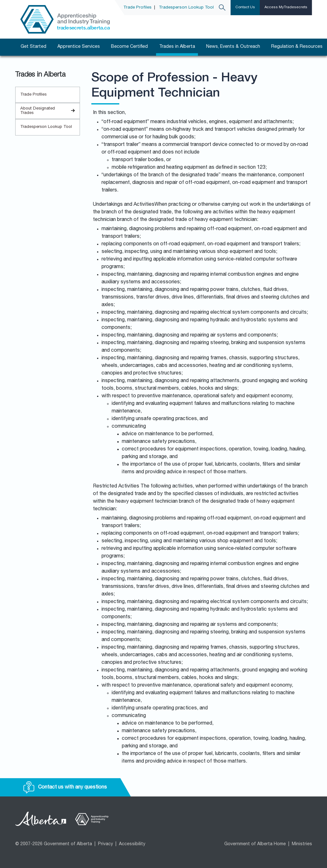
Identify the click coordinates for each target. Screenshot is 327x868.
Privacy (105, 844)
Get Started (33, 47)
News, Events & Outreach (233, 47)
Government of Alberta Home (255, 844)
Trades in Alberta (177, 47)
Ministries (302, 844)
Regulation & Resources (297, 47)
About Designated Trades (50, 111)
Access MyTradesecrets (286, 7)
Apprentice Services (79, 47)
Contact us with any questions (65, 788)
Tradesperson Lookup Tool (186, 8)
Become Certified (129, 47)
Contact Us (245, 7)
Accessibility (132, 844)
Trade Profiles (137, 8)
